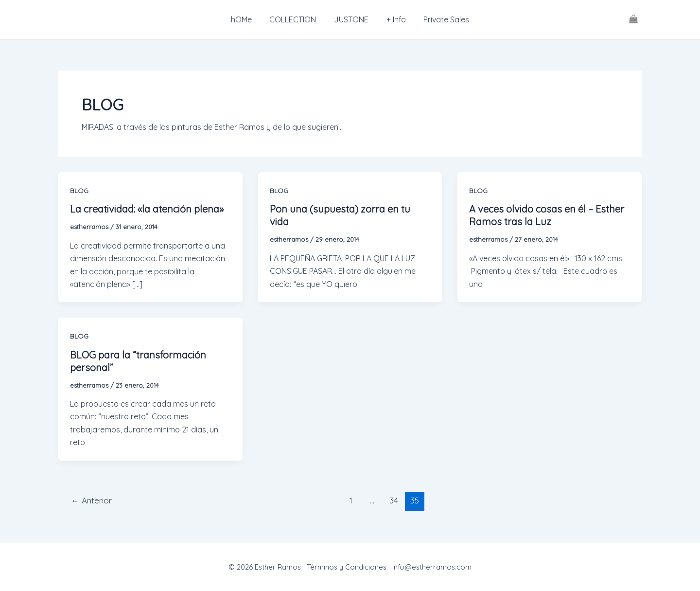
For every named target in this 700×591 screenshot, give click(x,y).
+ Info (394, 19)
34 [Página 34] (394, 500)
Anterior (91, 500)
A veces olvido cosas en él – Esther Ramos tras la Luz (547, 215)
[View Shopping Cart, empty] (633, 19)
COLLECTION (295, 19)
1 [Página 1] (351, 500)
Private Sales (442, 19)
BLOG (79, 191)
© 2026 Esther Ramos (266, 567)
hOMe (246, 19)
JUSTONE (351, 19)
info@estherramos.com (432, 567)
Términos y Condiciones (347, 567)
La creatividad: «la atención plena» (147, 209)
